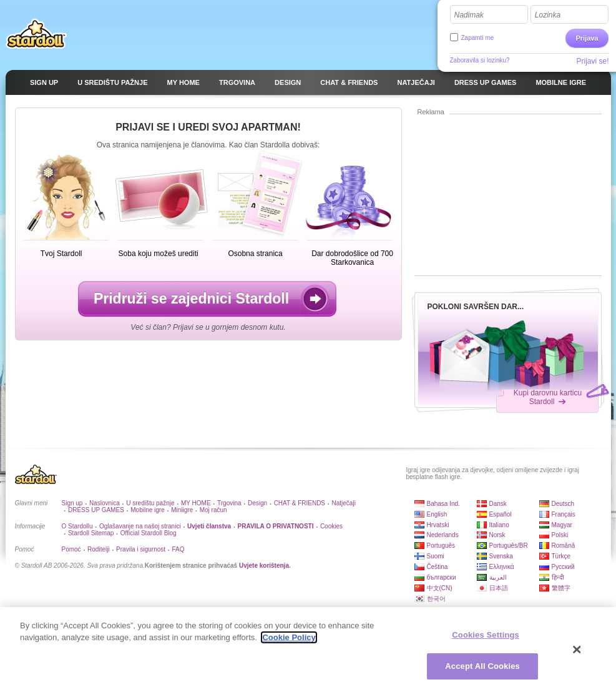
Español (501, 514)
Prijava (587, 38)
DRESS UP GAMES (96, 510)
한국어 (436, 599)
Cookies (331, 526)
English (437, 514)
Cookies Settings (486, 639)
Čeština (438, 567)
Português (441, 546)
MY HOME (196, 503)
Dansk (498, 504)
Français (564, 514)
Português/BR (509, 546)
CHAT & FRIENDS (300, 503)
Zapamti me (478, 38)
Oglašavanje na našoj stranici (140, 526)
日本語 (499, 588)
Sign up (72, 503)
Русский (563, 567)
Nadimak (469, 15)
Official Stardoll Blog (149, 533)
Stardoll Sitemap (91, 533)
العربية (498, 577)
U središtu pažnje (150, 503)
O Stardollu (77, 526)
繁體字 (561, 588)
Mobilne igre (147, 510)
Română (564, 546)
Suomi (436, 556)
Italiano (499, 525)
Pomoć (71, 549)
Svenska (501, 556)
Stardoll (36, 34)
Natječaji (344, 503)
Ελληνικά (502, 567)
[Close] (577, 653)
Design (257, 503)
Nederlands (443, 535)
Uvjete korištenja (264, 566)
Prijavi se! (592, 61)
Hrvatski (438, 525)
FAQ (178, 549)
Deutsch (563, 504)
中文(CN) (440, 588)
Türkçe (561, 556)
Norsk (497, 535)
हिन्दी (558, 577)
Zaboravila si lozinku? (480, 60)
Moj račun (213, 510)
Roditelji (99, 549)
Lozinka (548, 15)
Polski (560, 535)
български (442, 577)
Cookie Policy (289, 641)
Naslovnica (105, 503)
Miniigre (182, 510)
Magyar (562, 525)
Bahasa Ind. (443, 504)
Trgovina (229, 503)
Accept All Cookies (482, 670)
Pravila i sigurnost (141, 549)
